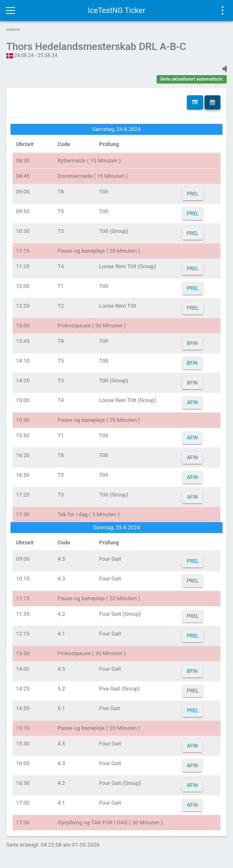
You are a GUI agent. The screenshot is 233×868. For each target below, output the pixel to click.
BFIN (192, 343)
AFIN (192, 403)
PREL (193, 194)
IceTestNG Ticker (116, 10)
